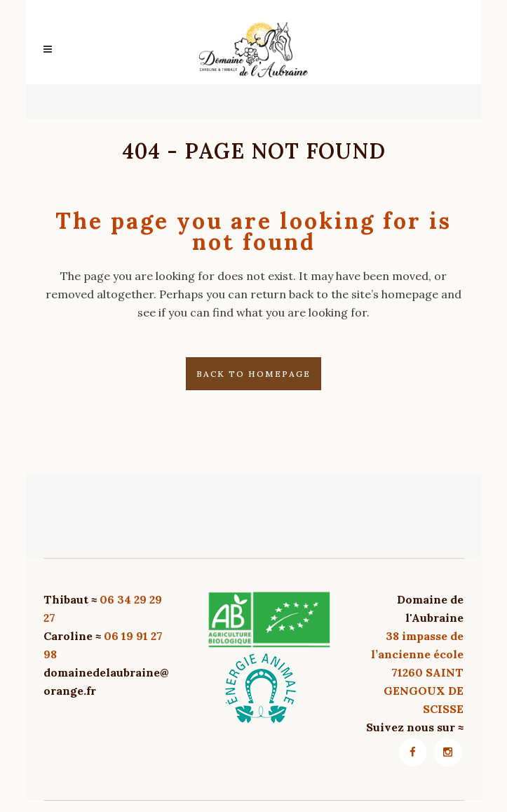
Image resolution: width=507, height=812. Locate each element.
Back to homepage (253, 374)
